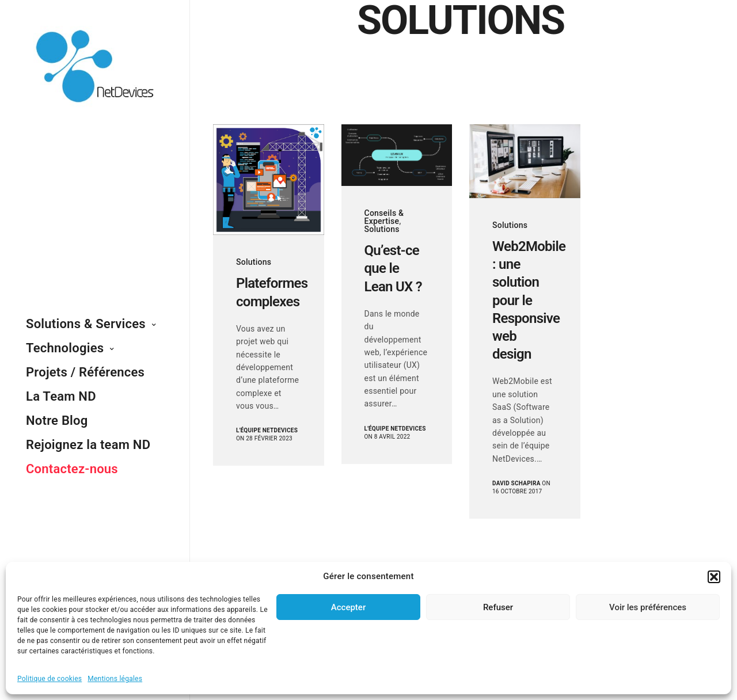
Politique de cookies (50, 679)
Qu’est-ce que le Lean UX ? (393, 268)
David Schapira (516, 483)
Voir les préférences (648, 607)
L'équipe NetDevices (267, 430)
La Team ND (61, 396)
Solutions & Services (86, 324)
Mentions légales (115, 679)
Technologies (65, 348)
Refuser (498, 607)
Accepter (348, 607)
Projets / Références (85, 372)
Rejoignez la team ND (88, 445)
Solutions (254, 262)
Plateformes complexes (269, 292)
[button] (714, 577)
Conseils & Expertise (384, 217)
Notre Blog (57, 421)
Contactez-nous (72, 469)
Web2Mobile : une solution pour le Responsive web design (525, 300)
